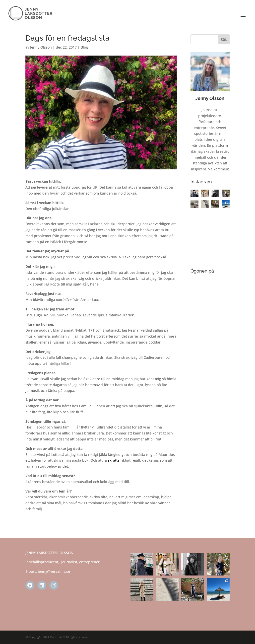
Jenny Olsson (41, 47)
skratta (114, 460)
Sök (224, 39)
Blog (84, 47)
